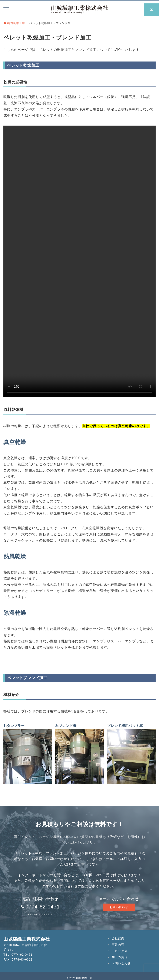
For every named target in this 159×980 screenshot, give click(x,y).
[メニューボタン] (6, 10)
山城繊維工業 (84, 978)
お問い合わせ (119, 907)
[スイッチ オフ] (152, 10)
